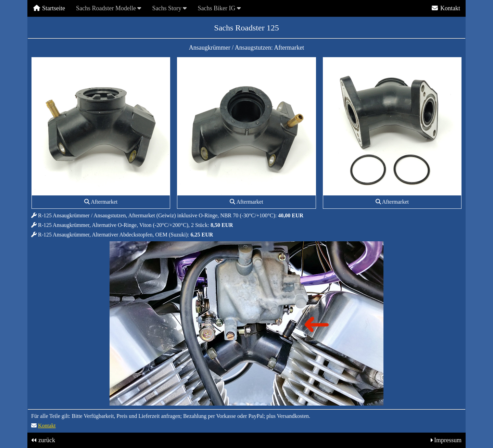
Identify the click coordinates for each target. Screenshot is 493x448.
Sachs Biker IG (219, 8)
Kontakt (446, 8)
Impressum (448, 440)
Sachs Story (169, 8)
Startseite (49, 8)
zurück (47, 440)
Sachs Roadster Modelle (109, 8)
